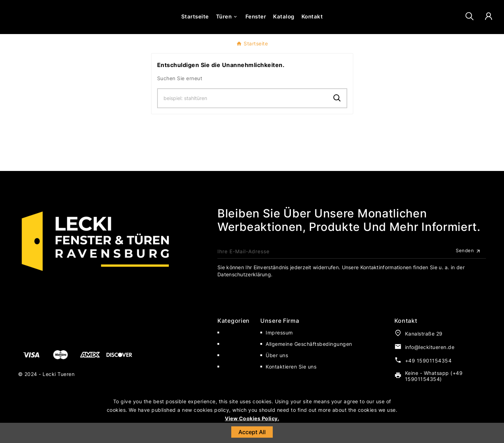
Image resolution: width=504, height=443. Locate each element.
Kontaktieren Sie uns (291, 387)
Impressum (279, 353)
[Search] (337, 118)
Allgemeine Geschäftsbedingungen (309, 364)
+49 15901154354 (428, 381)
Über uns (277, 375)
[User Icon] (489, 27)
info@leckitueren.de (430, 367)
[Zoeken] (243, 118)
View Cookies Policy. (252, 418)
